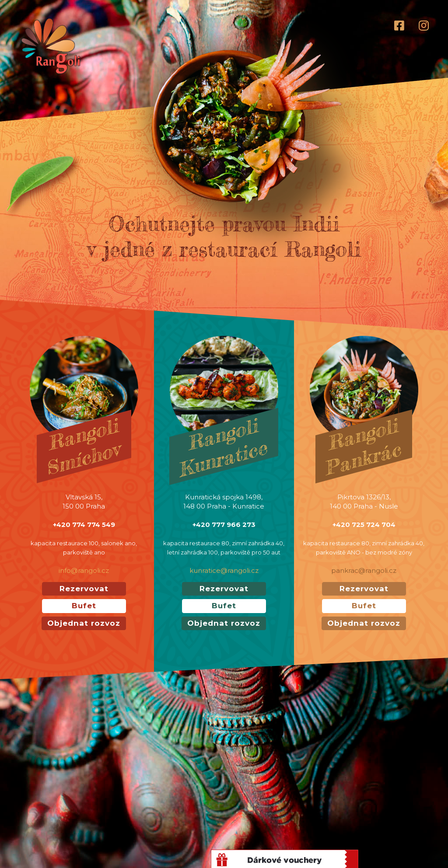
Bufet (84, 606)
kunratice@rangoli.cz (224, 570)
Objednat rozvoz (84, 623)
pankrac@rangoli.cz (364, 570)
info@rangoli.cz (84, 570)
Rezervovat (84, 589)
